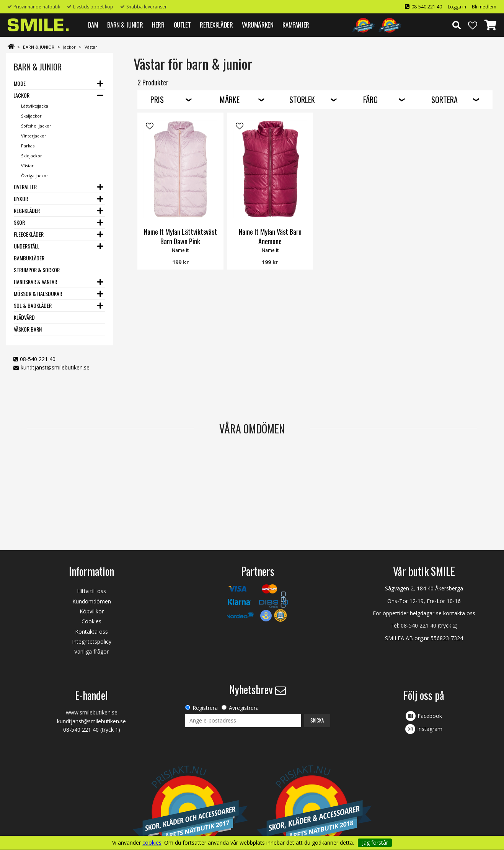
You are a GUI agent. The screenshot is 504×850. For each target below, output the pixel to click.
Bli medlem (484, 7)
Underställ (27, 246)
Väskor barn (28, 329)
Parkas (28, 146)
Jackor (69, 47)
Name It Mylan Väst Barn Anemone (270, 236)
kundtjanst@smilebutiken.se (55, 367)
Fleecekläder (29, 234)
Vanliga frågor (91, 651)
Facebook (430, 716)
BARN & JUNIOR (125, 25)
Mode (20, 83)
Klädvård (24, 317)
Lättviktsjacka (35, 106)
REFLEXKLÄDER (216, 25)
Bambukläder (29, 258)
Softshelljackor (36, 126)
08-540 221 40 (427, 7)
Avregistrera (244, 708)
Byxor (21, 199)
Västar (91, 47)
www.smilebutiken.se (92, 712)
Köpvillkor (92, 611)
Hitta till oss (91, 591)
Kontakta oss (91, 632)
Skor (19, 222)
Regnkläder (27, 210)
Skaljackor (31, 116)
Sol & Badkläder (33, 305)
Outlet (182, 25)
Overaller (25, 187)
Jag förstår (375, 843)
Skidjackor (32, 156)
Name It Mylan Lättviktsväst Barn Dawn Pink (180, 236)
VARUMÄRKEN (258, 25)
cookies (152, 843)
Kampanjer (296, 25)
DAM (93, 25)
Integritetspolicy (92, 642)
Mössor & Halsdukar (38, 293)
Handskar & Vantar (35, 282)
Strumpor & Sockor (37, 270)
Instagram (430, 729)
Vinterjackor (34, 136)
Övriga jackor (35, 176)
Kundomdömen (92, 601)
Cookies (91, 621)
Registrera (205, 708)
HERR (158, 25)
